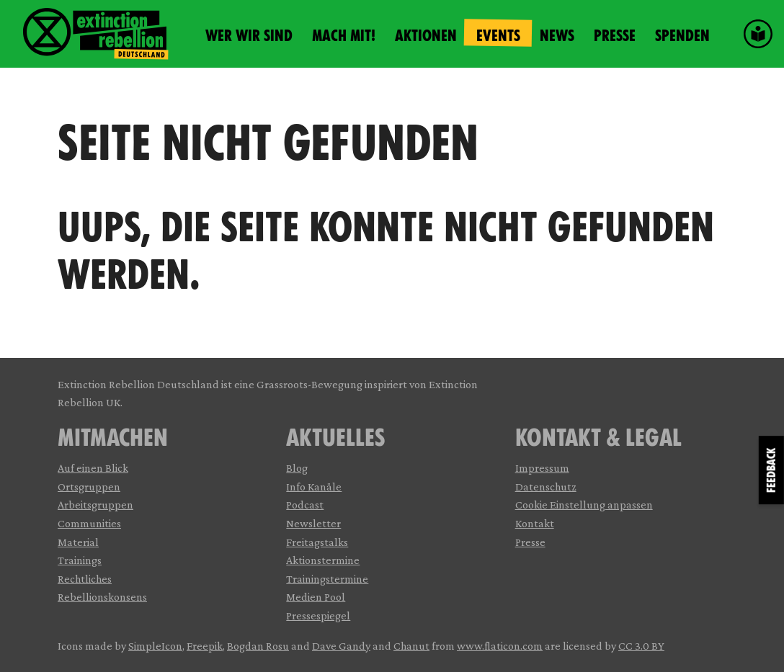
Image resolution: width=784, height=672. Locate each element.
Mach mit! (344, 36)
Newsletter (313, 523)
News (557, 36)
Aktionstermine (323, 560)
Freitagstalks (317, 542)
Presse (615, 36)
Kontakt (535, 523)
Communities (89, 523)
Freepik (205, 646)
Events (498, 36)
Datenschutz (546, 487)
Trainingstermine (327, 579)
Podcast (305, 505)
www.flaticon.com (500, 646)
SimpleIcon (155, 646)
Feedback (771, 470)
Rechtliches (85, 579)
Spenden (682, 36)
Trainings (80, 560)
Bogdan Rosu (258, 646)
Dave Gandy (341, 646)
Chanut (411, 646)
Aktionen (426, 36)
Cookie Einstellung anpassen (584, 505)
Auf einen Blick (93, 468)
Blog (297, 468)
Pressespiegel (318, 615)
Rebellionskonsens (102, 597)
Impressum (542, 468)
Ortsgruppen (89, 487)
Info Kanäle (314, 487)
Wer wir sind (249, 36)
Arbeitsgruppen (95, 505)
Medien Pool (316, 597)
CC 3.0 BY (641, 646)
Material (78, 542)
